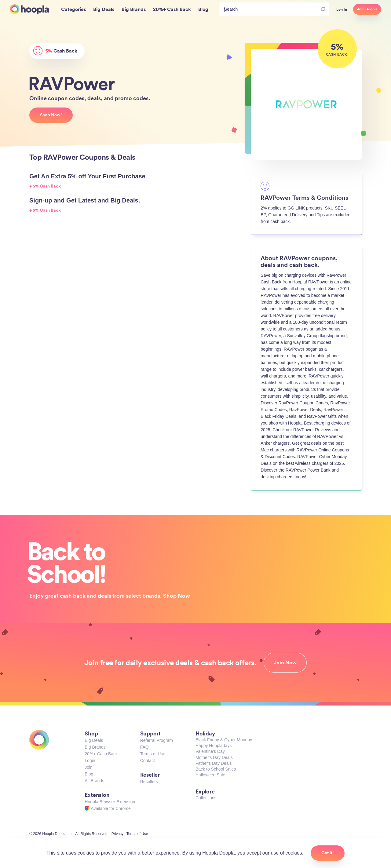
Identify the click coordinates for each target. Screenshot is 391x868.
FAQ (144, 747)
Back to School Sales (216, 769)
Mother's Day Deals (214, 757)
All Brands (94, 781)
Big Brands (95, 747)
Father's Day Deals (214, 763)
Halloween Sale (210, 775)
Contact (148, 760)
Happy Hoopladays (214, 746)
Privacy (117, 834)
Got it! (328, 853)
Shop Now (177, 596)
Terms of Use (153, 754)
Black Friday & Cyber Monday (224, 740)
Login (90, 760)
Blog (89, 774)
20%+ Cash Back (101, 754)
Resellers (149, 782)
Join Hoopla (367, 9)
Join (89, 767)
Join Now (285, 662)
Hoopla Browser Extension (110, 802)
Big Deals (94, 740)
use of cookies (286, 853)
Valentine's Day (210, 751)
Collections (206, 798)
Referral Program (157, 740)
